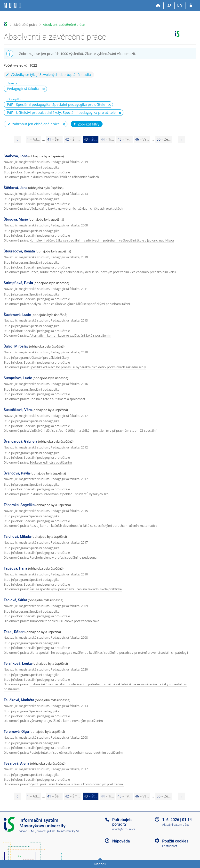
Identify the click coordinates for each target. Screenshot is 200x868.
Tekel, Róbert (14, 632)
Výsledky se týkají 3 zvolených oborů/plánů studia (48, 75)
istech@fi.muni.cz (124, 829)
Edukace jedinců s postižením (51, 462)
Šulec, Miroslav (16, 346)
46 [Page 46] (142, 139)
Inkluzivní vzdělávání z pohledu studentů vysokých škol (69, 494)
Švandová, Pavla (17, 473)
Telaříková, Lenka (18, 663)
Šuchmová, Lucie (17, 315)
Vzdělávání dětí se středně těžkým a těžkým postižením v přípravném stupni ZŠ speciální (93, 430)
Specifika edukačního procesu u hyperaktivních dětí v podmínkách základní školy (88, 367)
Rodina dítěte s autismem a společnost (57, 399)
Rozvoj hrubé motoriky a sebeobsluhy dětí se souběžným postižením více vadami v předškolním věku (103, 272)
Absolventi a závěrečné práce (64, 25)
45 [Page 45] (124, 139)
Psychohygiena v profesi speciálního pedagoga (63, 557)
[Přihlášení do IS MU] (191, 6)
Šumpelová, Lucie (18, 378)
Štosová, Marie (16, 219)
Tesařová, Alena (16, 763)
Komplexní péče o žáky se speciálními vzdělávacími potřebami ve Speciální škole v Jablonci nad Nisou (102, 240)
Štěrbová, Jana (16, 188)
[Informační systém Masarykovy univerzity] (12, 5)
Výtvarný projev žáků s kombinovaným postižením (66, 721)
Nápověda (121, 841)
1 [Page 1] (33, 139)
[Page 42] (17, 139)
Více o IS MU (27, 831)
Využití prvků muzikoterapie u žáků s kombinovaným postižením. (77, 784)
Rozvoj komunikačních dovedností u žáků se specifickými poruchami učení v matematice (93, 526)
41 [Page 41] (54, 139)
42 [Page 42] (73, 139)
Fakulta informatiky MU (65, 831)
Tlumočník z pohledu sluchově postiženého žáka (64, 621)
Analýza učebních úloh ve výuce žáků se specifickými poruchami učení (80, 304)
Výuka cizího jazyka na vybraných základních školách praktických (76, 208)
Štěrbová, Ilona (16, 156)
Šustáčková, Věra (18, 410)
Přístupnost (170, 846)
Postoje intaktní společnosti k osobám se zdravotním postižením (76, 752)
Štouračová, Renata (19, 251)
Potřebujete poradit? (122, 822)
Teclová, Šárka (15, 600)
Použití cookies (175, 841)
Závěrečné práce (25, 25)
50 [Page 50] (164, 139)
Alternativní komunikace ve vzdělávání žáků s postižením (70, 335)
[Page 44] (181, 139)
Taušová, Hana (16, 568)
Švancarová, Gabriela (20, 441)
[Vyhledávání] (169, 6)
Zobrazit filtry (86, 124)
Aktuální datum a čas (176, 825)
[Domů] (158, 6)
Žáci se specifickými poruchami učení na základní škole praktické (76, 589)
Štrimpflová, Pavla (18, 283)
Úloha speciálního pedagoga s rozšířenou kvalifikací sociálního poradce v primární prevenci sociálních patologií (109, 653)
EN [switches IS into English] (180, 5)
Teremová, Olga (16, 732)
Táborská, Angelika (19, 505)
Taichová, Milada (17, 537)
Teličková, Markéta (19, 700)
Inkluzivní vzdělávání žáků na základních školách (64, 177)
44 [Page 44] (107, 139)
